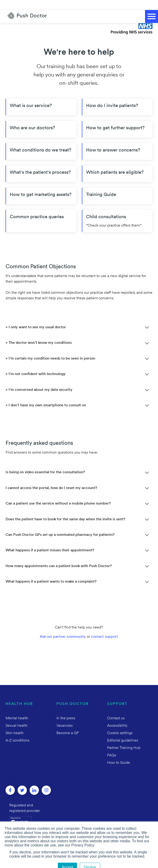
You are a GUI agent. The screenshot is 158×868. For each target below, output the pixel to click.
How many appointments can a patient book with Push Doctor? (59, 556)
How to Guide (119, 753)
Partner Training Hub (124, 738)
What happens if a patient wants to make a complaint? (51, 572)
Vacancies (65, 716)
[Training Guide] (117, 186)
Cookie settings (120, 723)
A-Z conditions (17, 731)
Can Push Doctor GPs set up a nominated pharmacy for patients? (60, 525)
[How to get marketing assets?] (41, 186)
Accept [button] (67, 857)
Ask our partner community (63, 627)
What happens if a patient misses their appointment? (50, 540)
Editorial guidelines (123, 731)
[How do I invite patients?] (117, 97)
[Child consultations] (117, 211)
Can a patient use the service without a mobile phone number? (58, 494)
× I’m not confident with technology (36, 364)
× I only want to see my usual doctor (36, 317)
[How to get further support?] (117, 119)
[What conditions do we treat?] (41, 142)
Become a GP (68, 723)
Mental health (17, 708)
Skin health (15, 723)
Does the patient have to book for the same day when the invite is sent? (65, 509)
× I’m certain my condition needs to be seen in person (50, 349)
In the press (66, 708)
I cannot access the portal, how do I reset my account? (51, 478)
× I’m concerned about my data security (39, 380)
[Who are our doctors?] (41, 119)
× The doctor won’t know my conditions (39, 333)
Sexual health (17, 716)
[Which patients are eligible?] (117, 164)
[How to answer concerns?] (117, 142)
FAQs (112, 745)
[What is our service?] (41, 97)
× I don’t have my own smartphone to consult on (46, 395)
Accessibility (117, 716)
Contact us (116, 708)
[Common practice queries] (41, 211)
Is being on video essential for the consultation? (45, 462)
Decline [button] (90, 857)
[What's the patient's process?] (41, 164)
